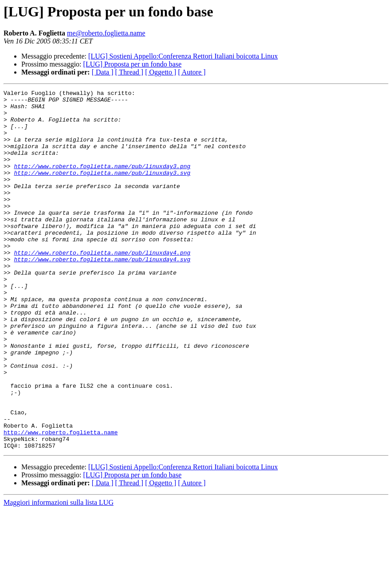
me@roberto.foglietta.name (106, 33)
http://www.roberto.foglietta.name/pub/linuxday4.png (102, 286)
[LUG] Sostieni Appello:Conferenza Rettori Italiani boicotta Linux (183, 56)
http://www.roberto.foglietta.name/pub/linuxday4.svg (102, 294)
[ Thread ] (129, 72)
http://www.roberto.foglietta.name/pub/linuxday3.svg (102, 190)
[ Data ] (103, 72)
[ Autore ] (192, 72)
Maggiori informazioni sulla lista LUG (59, 574)
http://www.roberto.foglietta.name (61, 501)
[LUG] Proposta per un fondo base (133, 64)
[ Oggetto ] (161, 72)
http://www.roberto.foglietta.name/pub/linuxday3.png (102, 182)
